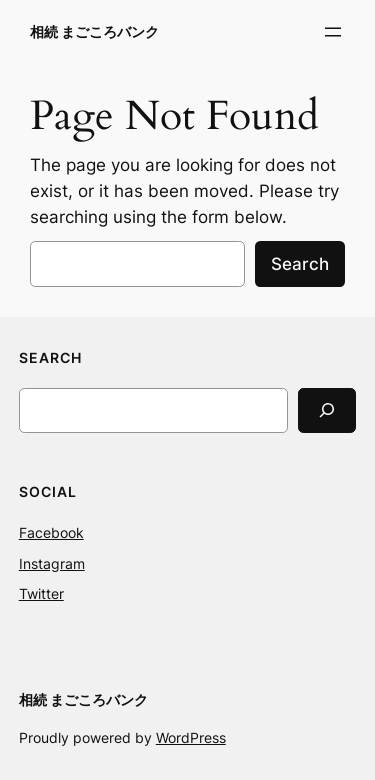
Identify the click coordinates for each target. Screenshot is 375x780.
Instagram (52, 563)
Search (300, 264)
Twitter (41, 593)
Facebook (51, 532)
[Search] (327, 410)
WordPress (191, 737)
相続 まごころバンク (94, 31)
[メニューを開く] (333, 32)
